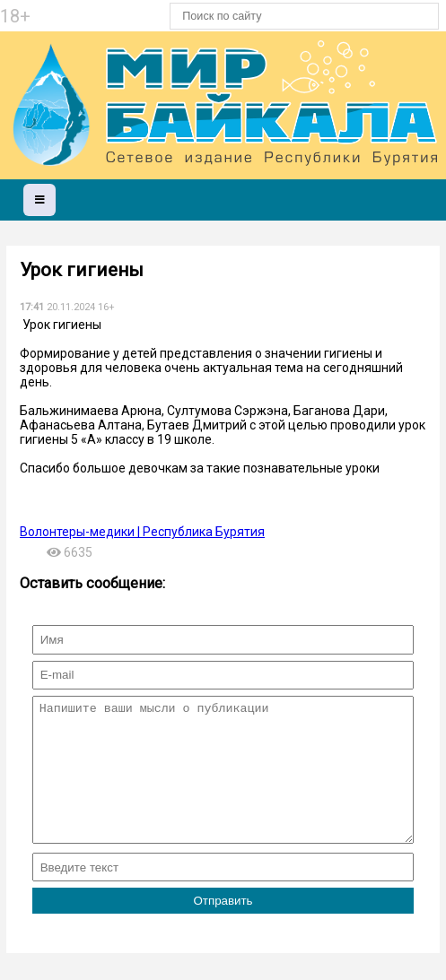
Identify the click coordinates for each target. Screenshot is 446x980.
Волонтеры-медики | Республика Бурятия (142, 532)
